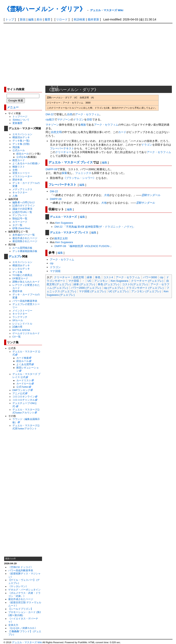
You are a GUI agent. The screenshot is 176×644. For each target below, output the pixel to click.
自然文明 (78, 277)
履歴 (47, 19)
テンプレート (20, 215)
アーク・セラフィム (87, 114)
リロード (62, 19)
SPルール (18, 320)
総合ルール (23, 154)
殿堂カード (19, 160)
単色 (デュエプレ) (108, 284)
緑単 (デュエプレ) (84, 284)
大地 (106, 195)
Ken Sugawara (64, 223)
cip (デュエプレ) (113, 288)
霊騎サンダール (151, 195)
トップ (10, 19)
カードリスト (24, 380)
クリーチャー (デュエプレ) (147, 281)
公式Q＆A (22, 157)
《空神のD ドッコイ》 (21, 567)
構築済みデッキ (21, 137)
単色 (98, 277)
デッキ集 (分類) (21, 144)
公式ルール (19, 150)
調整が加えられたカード (26, 282)
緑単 (89, 277)
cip (47, 119)
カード (122, 132)
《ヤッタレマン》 (18, 586)
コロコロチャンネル (24, 400)
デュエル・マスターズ (63, 217)
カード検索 (23, 358)
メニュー (13, 107)
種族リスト (19, 167)
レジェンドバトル (22, 324)
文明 (15, 170)
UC (90, 281)
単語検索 (79, 19)
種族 (83, 125)
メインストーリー (22, 311)
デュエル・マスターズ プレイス (71, 162)
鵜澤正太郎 (61, 238)
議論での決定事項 (22, 209)
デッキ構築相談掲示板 (25, 251)
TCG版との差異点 (22, 275)
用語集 (16, 147)
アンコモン (101, 281)
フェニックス (83, 173)
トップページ (20, 116)
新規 (23, 19)
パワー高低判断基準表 (25, 301)
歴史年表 (17, 180)
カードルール (24, 383)
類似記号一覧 (20, 218)
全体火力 (13, 625)
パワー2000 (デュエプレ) (86, 288)
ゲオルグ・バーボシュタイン (24, 590)
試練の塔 (17, 327)
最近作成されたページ (25, 238)
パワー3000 (150, 277)
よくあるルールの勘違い (26, 163)
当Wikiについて (21, 120)
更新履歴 (17, 123)
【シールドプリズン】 (21, 609)
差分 (39, 19)
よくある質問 (24, 364)
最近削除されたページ (25, 241)
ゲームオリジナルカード (26, 333)
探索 (64, 173)
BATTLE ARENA (21, 330)
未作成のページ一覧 (24, 235)
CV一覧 (17, 337)
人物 (15, 196)
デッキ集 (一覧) (21, 141)
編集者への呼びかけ (24, 202)
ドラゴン (79, 119)
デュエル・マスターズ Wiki (107, 10)
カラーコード (20, 222)
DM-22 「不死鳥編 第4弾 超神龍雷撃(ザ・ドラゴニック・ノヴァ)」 (95, 227)
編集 (31, 19)
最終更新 (93, 19)
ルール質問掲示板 (22, 248)
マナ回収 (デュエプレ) (92, 291)
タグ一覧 (17, 225)
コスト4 (108, 277)
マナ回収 (55, 271)
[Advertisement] (88, 54)
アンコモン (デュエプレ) (146, 291)
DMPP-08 (51, 169)
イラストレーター (22, 176)
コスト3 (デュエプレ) (135, 284)
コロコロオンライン (24, 396)
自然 (70, 114)
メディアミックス (22, 189)
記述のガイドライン (24, 205)
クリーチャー (63, 152)
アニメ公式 (19, 393)
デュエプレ (15, 256)
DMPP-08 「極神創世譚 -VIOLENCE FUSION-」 (84, 246)
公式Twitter (22, 387)
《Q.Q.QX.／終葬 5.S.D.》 (23, 628)
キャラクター (20, 192)
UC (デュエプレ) (118, 291)
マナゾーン (64, 119)
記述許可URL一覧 (22, 212)
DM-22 (50, 114)
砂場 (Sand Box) (21, 228)
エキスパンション (22, 134)
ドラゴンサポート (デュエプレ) (145, 288)
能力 (52, 119)
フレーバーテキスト (62, 148)
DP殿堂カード (20, 278)
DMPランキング (21, 390)
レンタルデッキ (21, 269)
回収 (89, 119)
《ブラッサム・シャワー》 (80, 178)
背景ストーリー (21, 173)
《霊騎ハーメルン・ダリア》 (45, 9)
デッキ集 (17, 272)
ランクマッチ (20, 317)
